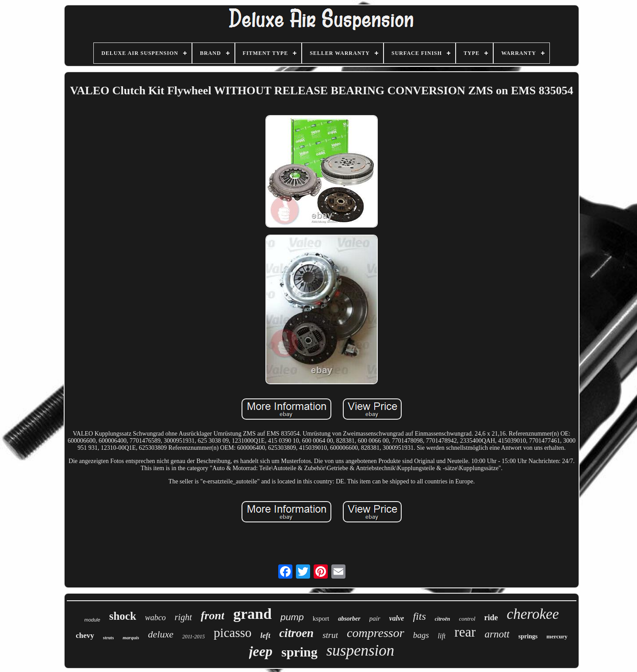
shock (123, 616)
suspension (361, 651)
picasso (232, 633)
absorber (349, 619)
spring (299, 652)
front (213, 616)
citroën (443, 619)
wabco (155, 618)
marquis (131, 637)
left (265, 635)
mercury (557, 636)
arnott (497, 634)
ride (491, 618)
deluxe (161, 634)
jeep (261, 651)
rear (465, 632)
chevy (85, 635)
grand (252, 614)
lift (442, 636)
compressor (376, 633)
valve (397, 618)
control (467, 619)
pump (292, 617)
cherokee (533, 614)
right (183, 617)
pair (375, 618)
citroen (296, 633)
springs (528, 636)
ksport (321, 618)
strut (330, 635)
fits (419, 616)
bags (421, 635)
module (92, 620)
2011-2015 (194, 637)
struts (108, 638)
